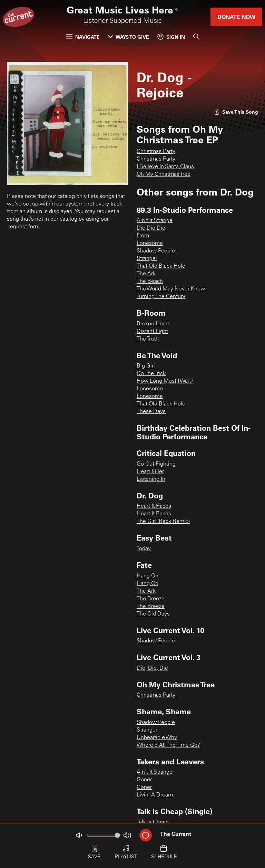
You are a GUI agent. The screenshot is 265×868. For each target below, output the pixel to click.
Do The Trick (151, 374)
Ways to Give (129, 37)
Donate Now (236, 17)
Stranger (147, 259)
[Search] (196, 37)
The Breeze (151, 599)
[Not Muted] (79, 835)
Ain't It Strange (155, 221)
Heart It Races (154, 506)
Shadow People (156, 251)
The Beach (150, 282)
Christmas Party (156, 152)
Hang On (148, 576)
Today (144, 549)
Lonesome (150, 244)
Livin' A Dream (155, 795)
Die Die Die (151, 228)
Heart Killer (150, 472)
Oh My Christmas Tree (164, 174)
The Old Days (153, 614)
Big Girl (146, 366)
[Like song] (236, 112)
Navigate (83, 37)
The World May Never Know (171, 289)
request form (24, 227)
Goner (144, 780)
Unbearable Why (157, 738)
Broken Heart (153, 324)
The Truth (148, 339)
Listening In (151, 479)
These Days (151, 412)
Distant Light (152, 332)
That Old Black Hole (161, 266)
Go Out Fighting (156, 464)
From (143, 236)
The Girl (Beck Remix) (163, 522)
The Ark (146, 274)
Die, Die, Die (152, 668)
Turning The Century (161, 297)
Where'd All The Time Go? (168, 745)
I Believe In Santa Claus (165, 167)
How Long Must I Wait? (165, 381)
